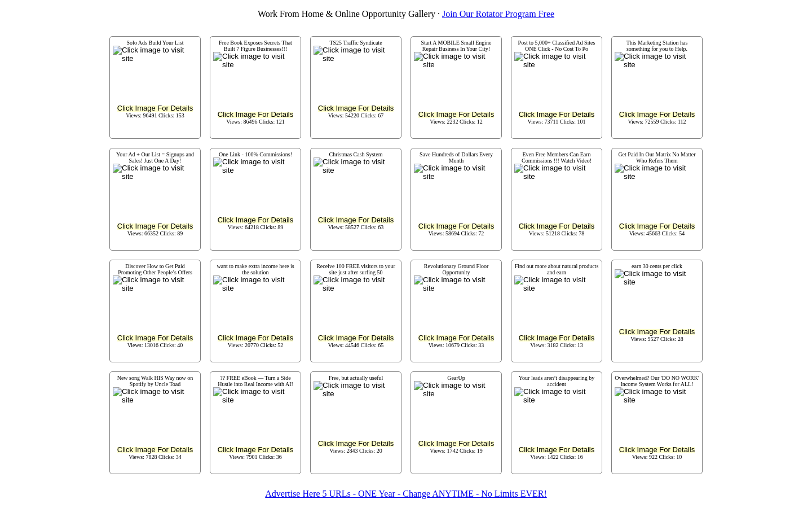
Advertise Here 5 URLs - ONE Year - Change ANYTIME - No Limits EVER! (406, 494)
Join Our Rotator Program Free (498, 14)
